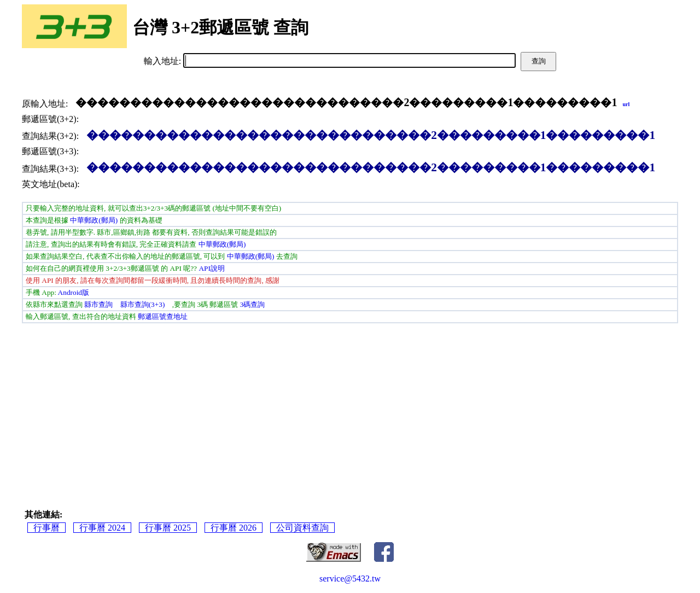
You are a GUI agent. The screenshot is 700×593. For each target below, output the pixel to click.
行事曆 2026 (234, 528)
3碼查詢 (253, 304)
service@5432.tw (350, 579)
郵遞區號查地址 (163, 316)
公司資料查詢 (302, 528)
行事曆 (46, 528)
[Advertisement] (350, 405)
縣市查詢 (98, 304)
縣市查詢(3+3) (143, 304)
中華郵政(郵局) (94, 220)
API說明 (211, 268)
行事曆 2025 (168, 528)
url (626, 104)
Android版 (74, 292)
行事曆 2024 (102, 528)
